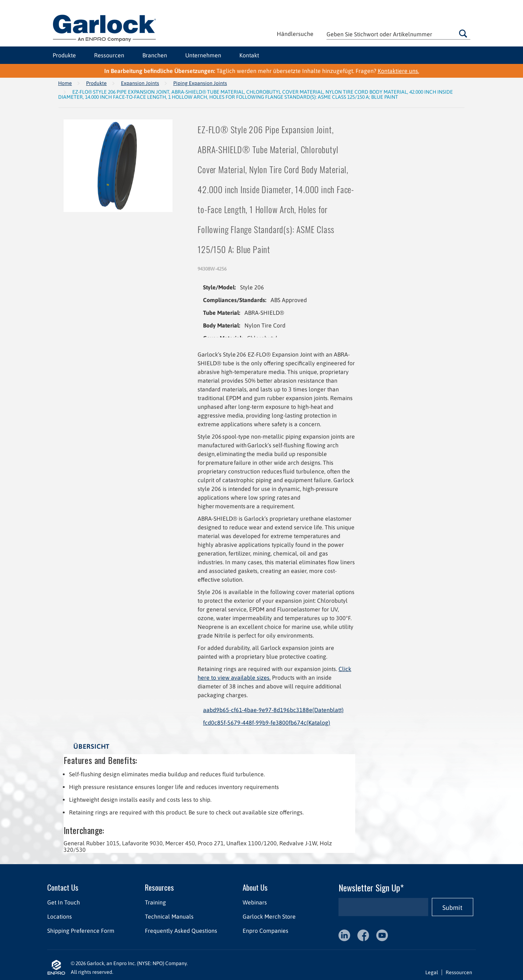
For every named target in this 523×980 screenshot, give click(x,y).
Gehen (463, 33)
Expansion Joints (140, 83)
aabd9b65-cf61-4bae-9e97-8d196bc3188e (273, 710)
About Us (255, 887)
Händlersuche (295, 34)
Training (155, 902)
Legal (432, 972)
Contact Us (63, 887)
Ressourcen (109, 55)
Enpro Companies (265, 931)
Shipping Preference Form (81, 931)
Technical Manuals (169, 916)
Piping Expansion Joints (200, 83)
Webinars (255, 902)
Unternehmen (203, 55)
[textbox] (398, 34)
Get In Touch (64, 902)
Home (65, 83)
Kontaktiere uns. (398, 71)
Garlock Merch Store (269, 916)
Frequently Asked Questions (181, 931)
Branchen (155, 55)
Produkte (64, 55)
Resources (159, 887)
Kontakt (249, 55)
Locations (60, 916)
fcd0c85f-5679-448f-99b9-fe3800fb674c (267, 723)
